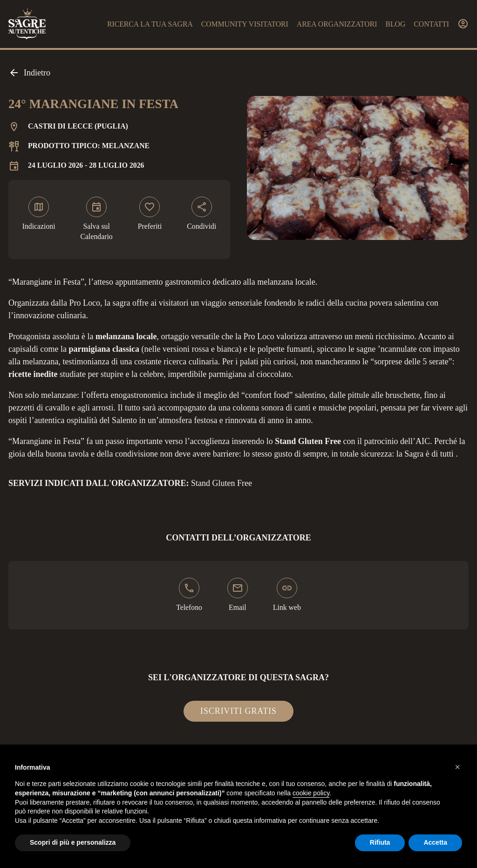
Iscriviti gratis (238, 711)
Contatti (431, 24)
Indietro (29, 73)
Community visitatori (245, 24)
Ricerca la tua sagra (150, 24)
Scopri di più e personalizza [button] (73, 842)
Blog (395, 24)
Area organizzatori (337, 24)
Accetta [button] (435, 842)
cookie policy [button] (311, 793)
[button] (457, 767)
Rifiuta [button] (380, 842)
